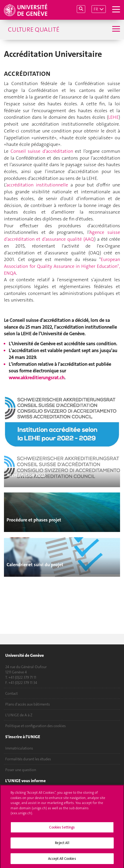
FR (96, 9)
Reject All (62, 845)
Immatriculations (19, 748)
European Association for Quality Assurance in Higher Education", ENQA (62, 266)
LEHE (113, 117)
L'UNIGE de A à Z (19, 715)
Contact (11, 693)
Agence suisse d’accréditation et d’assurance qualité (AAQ (62, 236)
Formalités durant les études (28, 759)
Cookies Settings (62, 829)
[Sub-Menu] (115, 29)
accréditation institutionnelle (37, 185)
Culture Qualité (34, 29)
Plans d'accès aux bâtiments (28, 704)
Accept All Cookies (62, 860)
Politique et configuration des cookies (35, 726)
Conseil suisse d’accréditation (42, 151)
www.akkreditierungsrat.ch (37, 378)
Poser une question (21, 770)
